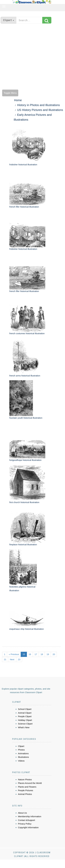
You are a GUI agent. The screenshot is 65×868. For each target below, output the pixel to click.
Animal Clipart (25, 713)
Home (18, 100)
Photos (21, 750)
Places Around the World (30, 783)
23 (19, 659)
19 (48, 654)
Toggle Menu (10, 93)
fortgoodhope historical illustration (25, 460)
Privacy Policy (25, 824)
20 (54, 654)
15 (24, 654)
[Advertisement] (31, 57)
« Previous (14, 654)
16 (30, 654)
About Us (22, 813)
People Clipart (25, 716)
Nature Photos (25, 779)
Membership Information (30, 816)
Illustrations (23, 757)
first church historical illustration (24, 502)
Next (12, 659)
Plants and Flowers (27, 787)
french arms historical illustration (25, 376)
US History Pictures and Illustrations (40, 110)
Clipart (21, 746)
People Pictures (26, 790)
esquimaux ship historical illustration (27, 629)
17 (36, 654)
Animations (23, 753)
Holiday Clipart (25, 720)
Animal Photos (25, 794)
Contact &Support (26, 820)
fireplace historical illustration (23, 544)
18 (42, 654)
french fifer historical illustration (24, 207)
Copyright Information (28, 827)
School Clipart (25, 709)
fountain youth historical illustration (26, 418)
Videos (21, 761)
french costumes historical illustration (27, 333)
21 (5, 659)
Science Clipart (25, 724)
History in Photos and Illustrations (38, 105)
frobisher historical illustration (23, 165)
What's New (24, 727)
